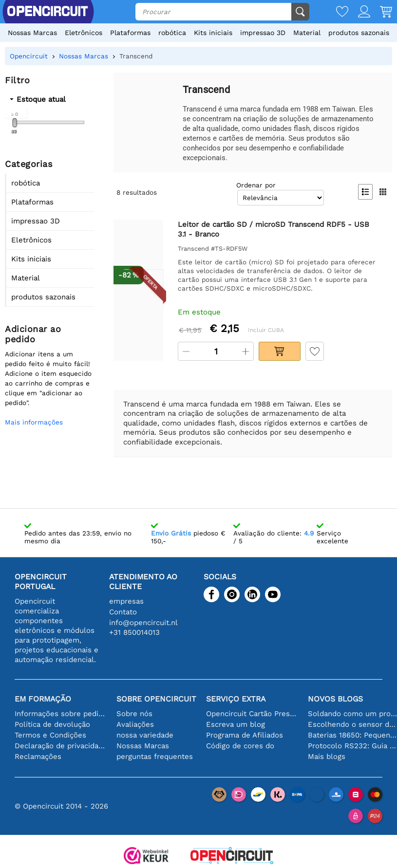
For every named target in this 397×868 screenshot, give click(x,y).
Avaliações (135, 724)
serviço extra (236, 699)
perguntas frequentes (155, 757)
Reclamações (38, 757)
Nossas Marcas (32, 33)
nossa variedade (145, 735)
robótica (172, 33)
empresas (126, 601)
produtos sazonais (359, 33)
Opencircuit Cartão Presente (252, 714)
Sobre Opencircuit (156, 699)
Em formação (43, 699)
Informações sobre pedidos (61, 714)
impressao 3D (263, 33)
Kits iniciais (213, 33)
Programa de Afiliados (245, 735)
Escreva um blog (236, 724)
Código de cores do (240, 746)
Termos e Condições (50, 735)
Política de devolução (52, 724)
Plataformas (130, 33)
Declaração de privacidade (61, 746)
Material (307, 33)
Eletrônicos (84, 33)
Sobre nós (134, 714)
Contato (123, 612)
